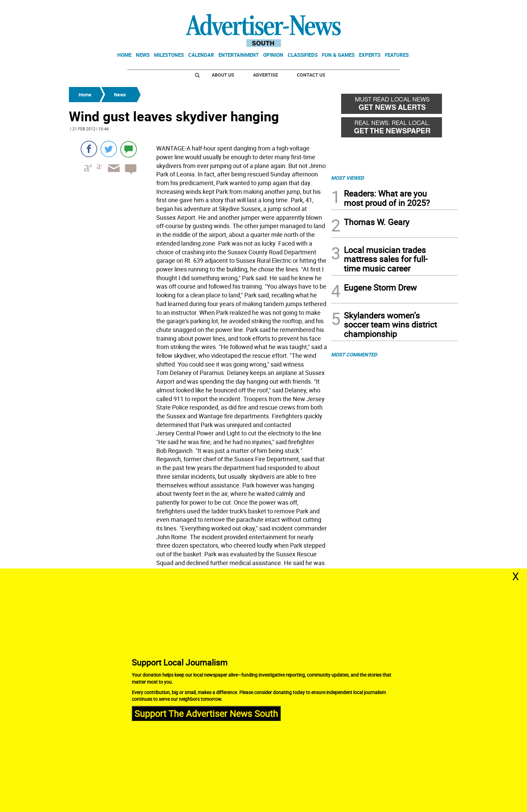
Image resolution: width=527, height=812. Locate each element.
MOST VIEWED (348, 178)
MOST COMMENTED (354, 354)
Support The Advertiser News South (206, 713)
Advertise (266, 75)
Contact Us (311, 75)
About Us (223, 75)
